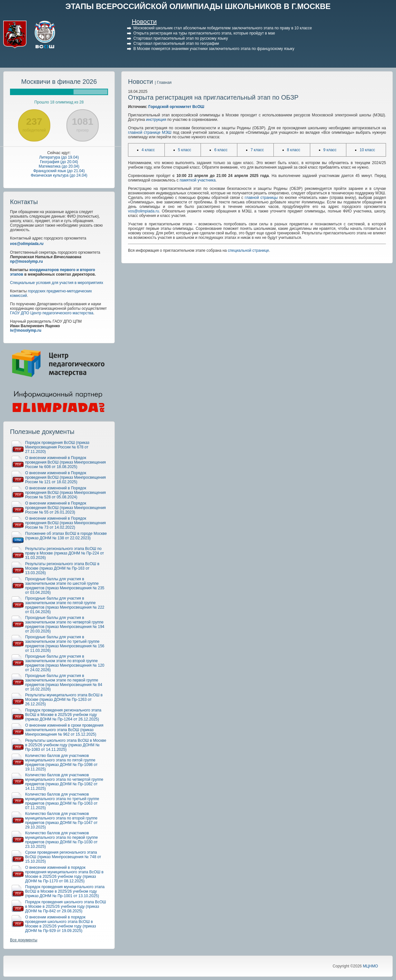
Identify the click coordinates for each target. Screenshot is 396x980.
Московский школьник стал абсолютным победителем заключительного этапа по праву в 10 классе (223, 28)
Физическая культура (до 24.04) (59, 175)
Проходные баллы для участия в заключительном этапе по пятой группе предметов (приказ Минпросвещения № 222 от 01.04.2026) (65, 605)
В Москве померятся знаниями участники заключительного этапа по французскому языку (214, 49)
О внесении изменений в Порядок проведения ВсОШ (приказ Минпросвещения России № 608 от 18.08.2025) (65, 462)
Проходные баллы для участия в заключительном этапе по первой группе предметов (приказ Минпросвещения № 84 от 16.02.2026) (64, 682)
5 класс (185, 150)
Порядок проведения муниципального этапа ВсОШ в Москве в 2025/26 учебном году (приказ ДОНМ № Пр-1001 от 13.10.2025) (65, 891)
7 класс (257, 150)
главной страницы (261, 198)
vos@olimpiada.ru (27, 244)
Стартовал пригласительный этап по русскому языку (180, 38)
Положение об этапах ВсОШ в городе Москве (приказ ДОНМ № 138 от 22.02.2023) (66, 536)
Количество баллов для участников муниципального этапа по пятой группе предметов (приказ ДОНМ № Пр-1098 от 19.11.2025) (61, 762)
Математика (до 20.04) (59, 166)
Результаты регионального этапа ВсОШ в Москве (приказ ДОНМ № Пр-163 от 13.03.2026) (62, 568)
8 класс (294, 150)
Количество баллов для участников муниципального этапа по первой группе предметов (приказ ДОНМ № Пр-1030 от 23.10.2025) (61, 840)
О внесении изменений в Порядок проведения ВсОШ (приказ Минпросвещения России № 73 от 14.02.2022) (65, 523)
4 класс (148, 150)
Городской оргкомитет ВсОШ (176, 107)
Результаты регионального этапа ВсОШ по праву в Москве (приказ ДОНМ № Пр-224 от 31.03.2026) (64, 553)
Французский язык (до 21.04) (59, 171)
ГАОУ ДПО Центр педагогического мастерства (52, 313)
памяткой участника (198, 180)
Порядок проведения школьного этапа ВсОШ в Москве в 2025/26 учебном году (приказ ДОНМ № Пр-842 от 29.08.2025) (66, 906)
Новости (144, 22)
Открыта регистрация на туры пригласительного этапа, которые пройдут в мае (204, 33)
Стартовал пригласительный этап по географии (176, 44)
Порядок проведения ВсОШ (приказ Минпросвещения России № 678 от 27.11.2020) (57, 447)
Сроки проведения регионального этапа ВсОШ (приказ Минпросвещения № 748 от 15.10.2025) (63, 857)
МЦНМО (370, 966)
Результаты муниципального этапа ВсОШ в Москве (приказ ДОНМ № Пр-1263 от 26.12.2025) (64, 700)
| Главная (163, 83)
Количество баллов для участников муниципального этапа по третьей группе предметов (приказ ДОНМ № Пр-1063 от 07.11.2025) (62, 801)
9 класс (330, 150)
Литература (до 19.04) (59, 157)
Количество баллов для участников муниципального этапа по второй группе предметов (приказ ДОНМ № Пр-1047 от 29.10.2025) (61, 820)
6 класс (221, 150)
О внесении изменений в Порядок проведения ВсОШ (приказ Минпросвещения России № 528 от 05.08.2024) (65, 493)
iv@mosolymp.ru (26, 330)
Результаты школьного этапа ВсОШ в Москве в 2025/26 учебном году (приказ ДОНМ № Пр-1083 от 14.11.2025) (66, 745)
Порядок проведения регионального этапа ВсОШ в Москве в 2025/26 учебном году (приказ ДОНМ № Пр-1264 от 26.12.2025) (63, 715)
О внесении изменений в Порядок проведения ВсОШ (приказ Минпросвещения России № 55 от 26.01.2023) (65, 508)
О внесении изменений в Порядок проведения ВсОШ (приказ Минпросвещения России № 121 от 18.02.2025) (65, 477)
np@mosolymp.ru (26, 261)
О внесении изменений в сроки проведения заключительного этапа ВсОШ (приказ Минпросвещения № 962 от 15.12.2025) (64, 730)
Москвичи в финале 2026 (59, 82)
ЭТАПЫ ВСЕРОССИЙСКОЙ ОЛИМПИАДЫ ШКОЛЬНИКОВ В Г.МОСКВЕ (198, 6)
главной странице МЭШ (150, 132)
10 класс (367, 150)
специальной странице (249, 250)
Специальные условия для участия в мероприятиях (57, 283)
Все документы (24, 940)
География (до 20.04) (59, 162)
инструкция (156, 120)
